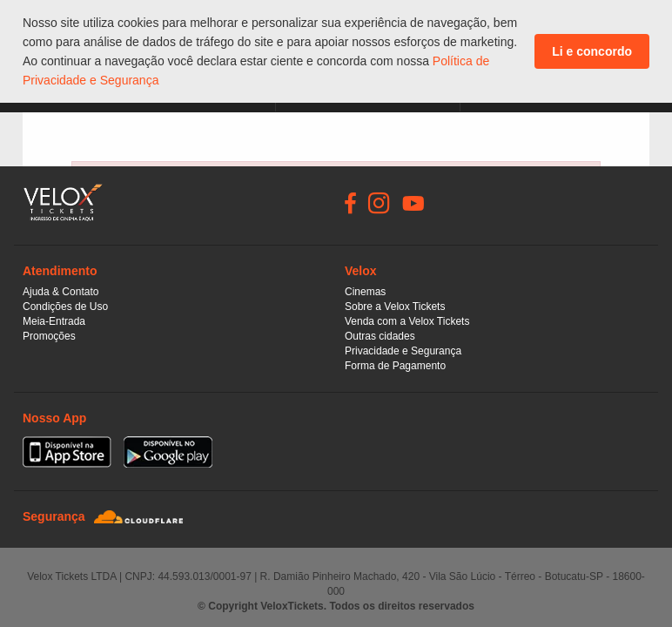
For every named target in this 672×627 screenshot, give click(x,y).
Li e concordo (592, 51)
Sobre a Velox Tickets (395, 307)
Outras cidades (380, 336)
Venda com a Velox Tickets (407, 321)
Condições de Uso (65, 307)
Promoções (49, 336)
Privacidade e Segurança (403, 351)
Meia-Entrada (54, 321)
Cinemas (365, 292)
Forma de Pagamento (395, 366)
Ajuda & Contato (60, 292)
